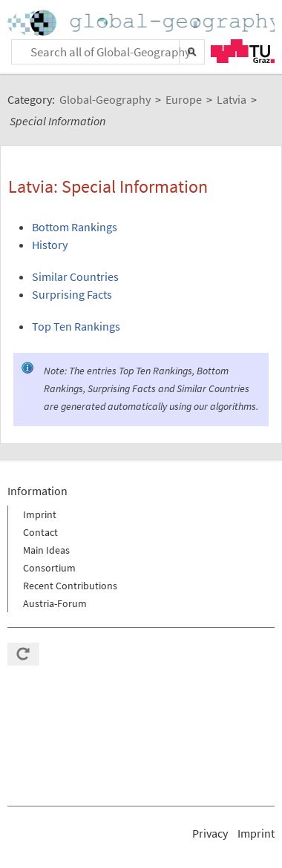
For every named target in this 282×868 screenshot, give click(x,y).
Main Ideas (46, 550)
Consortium (49, 568)
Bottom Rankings (75, 227)
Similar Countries (75, 276)
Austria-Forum (55, 603)
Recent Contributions (70, 586)
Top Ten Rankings (76, 326)
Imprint (40, 514)
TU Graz (243, 51)
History (50, 245)
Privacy (210, 833)
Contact (40, 532)
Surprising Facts (72, 294)
